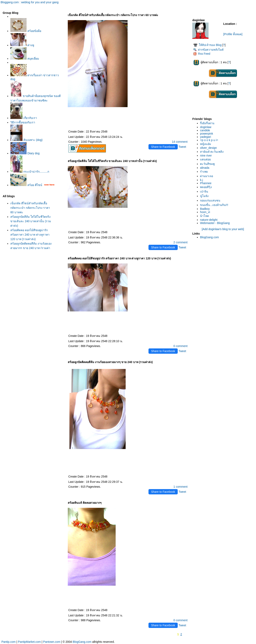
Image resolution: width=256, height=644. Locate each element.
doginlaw (206, 127)
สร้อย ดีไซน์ (26, 185)
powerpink (207, 134)
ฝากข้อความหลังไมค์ (208, 50)
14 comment (180, 142)
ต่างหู (22, 45)
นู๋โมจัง (204, 196)
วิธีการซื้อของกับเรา (23, 122)
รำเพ (204, 172)
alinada (205, 168)
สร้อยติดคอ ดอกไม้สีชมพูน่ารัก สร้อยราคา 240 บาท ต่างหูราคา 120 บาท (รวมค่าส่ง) (30, 235)
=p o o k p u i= (209, 140)
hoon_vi (205, 212)
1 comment (180, 487)
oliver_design (208, 148)
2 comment (180, 242)
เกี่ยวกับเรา (24, 118)
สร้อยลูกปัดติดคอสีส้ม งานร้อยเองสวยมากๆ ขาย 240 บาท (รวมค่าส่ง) (31, 248)
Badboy (205, 209)
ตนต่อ (205, 159)
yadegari (205, 137)
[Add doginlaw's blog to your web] (223, 229)
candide (205, 130)
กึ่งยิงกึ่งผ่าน (207, 123)
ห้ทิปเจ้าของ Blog (210, 45)
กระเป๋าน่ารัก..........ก (30, 172)
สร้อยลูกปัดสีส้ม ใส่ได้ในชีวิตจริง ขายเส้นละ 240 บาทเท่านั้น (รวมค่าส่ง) (31, 221)
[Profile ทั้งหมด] (233, 34)
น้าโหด (204, 216)
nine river (206, 156)
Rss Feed (202, 54)
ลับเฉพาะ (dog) (26, 140)
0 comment (180, 346)
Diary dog (25, 153)
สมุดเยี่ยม (25, 59)
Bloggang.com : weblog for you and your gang (30, 2)
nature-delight (209, 220)
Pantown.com (52, 642)
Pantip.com (9, 642)
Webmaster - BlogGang (215, 223)
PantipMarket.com (29, 642)
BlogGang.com (209, 237)
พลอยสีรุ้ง (206, 187)
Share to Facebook (163, 147)
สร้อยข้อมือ (26, 31)
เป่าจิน (204, 191)
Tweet (182, 147)
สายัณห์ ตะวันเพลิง (212, 152)
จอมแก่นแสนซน (210, 200)
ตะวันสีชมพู (207, 164)
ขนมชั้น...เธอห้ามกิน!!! (214, 205)
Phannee (206, 183)
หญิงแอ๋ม (205, 144)
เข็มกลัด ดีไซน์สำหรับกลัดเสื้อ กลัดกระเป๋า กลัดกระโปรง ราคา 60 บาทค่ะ (30, 208)
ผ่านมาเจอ (207, 176)
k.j (201, 180)
